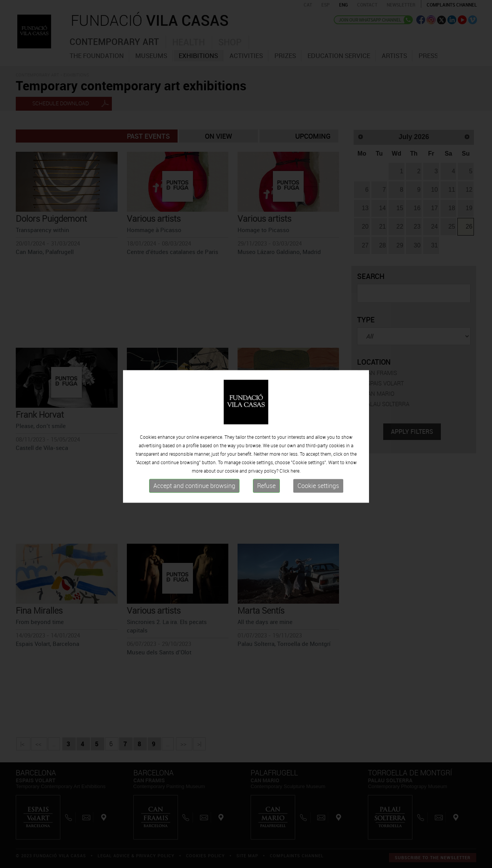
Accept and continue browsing (194, 490)
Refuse (266, 490)
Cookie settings (318, 490)
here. (296, 475)
